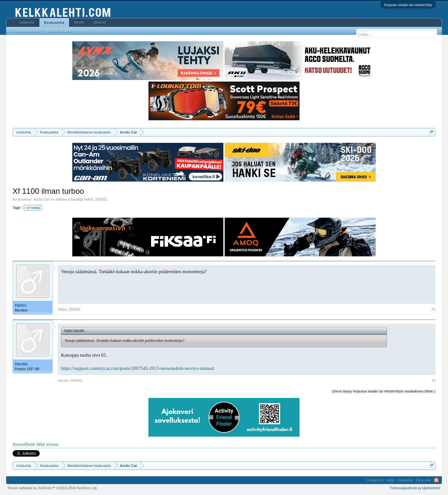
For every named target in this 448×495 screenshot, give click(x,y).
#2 (433, 381)
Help (391, 480)
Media (79, 22)
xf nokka (32, 208)
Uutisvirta (27, 22)
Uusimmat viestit (61, 31)
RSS (436, 480)
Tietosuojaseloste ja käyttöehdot (415, 488)
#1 (433, 309)
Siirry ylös (423, 480)
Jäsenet (100, 22)
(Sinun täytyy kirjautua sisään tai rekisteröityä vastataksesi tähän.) (384, 391)
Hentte (21, 364)
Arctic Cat (41, 199)
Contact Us (375, 480)
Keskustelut (54, 23)
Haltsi (89, 199)
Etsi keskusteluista (26, 31)
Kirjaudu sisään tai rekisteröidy (408, 5)
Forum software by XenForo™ (53, 488)
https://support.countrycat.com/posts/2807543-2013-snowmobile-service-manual (137, 368)
